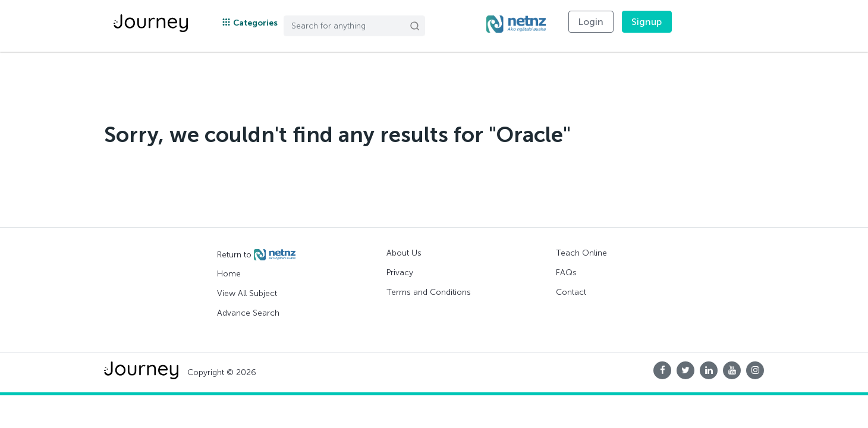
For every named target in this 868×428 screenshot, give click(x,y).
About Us (404, 253)
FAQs (566, 273)
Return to (256, 255)
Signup (647, 22)
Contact (571, 292)
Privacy (400, 273)
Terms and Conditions (429, 292)
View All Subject (247, 293)
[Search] (354, 26)
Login (591, 22)
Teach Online (581, 253)
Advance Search (248, 313)
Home (229, 274)
